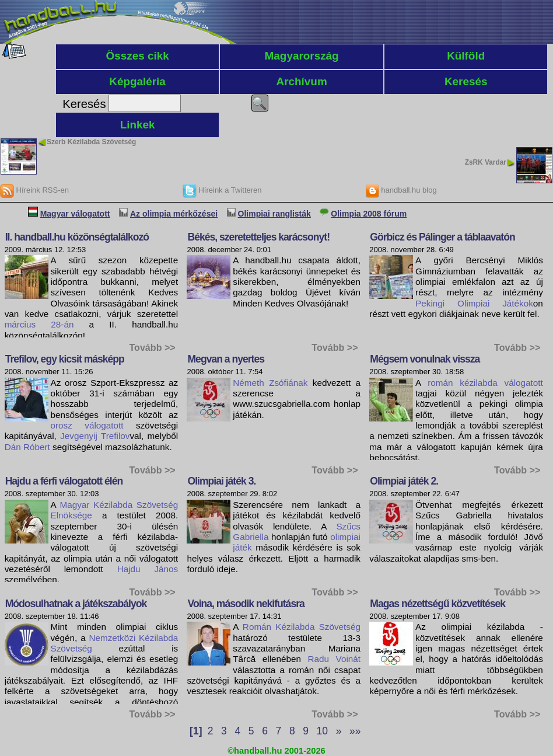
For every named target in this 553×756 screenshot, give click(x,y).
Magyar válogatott (75, 214)
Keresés (466, 81)
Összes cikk (137, 56)
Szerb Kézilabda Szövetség (91, 142)
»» (355, 731)
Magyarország (302, 56)
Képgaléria (137, 81)
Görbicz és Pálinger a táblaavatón (442, 237)
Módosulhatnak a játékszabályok (76, 604)
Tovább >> (152, 347)
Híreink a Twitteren (222, 190)
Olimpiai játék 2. (404, 481)
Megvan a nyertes (226, 359)
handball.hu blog (401, 190)
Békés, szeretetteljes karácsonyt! (258, 237)
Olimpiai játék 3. (221, 481)
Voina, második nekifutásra (246, 604)
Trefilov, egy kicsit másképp (65, 359)
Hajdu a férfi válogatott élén (64, 481)
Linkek (138, 125)
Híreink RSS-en (34, 190)
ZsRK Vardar (486, 162)
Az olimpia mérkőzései (174, 214)
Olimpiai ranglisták (274, 214)
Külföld (466, 56)
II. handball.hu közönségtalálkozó (77, 237)
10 (322, 731)
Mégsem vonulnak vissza (425, 359)
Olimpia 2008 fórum (369, 214)
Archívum (302, 81)
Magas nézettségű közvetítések (437, 604)
